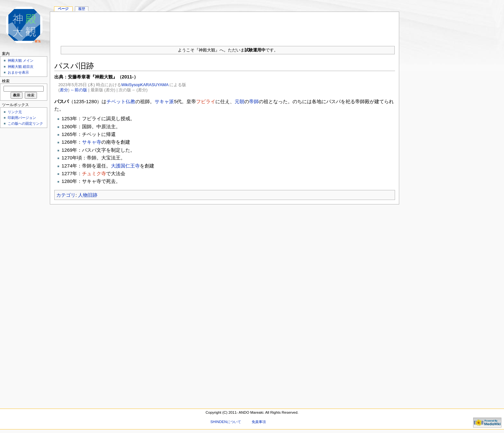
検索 (6, 81)
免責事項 (259, 422)
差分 (64, 90)
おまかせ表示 (18, 72)
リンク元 (15, 112)
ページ (63, 9)
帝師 (254, 101)
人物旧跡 (88, 195)
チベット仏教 (121, 101)
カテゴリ (66, 195)
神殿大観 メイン (21, 60)
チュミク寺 (94, 173)
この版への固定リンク (25, 123)
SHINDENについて (225, 422)
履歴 (82, 9)
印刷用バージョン (22, 118)
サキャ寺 (92, 142)
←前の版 (79, 90)
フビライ (206, 101)
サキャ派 (164, 101)
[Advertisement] (225, 26)
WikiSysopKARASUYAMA (145, 85)
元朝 (239, 101)
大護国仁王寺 (125, 166)
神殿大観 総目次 (21, 67)
